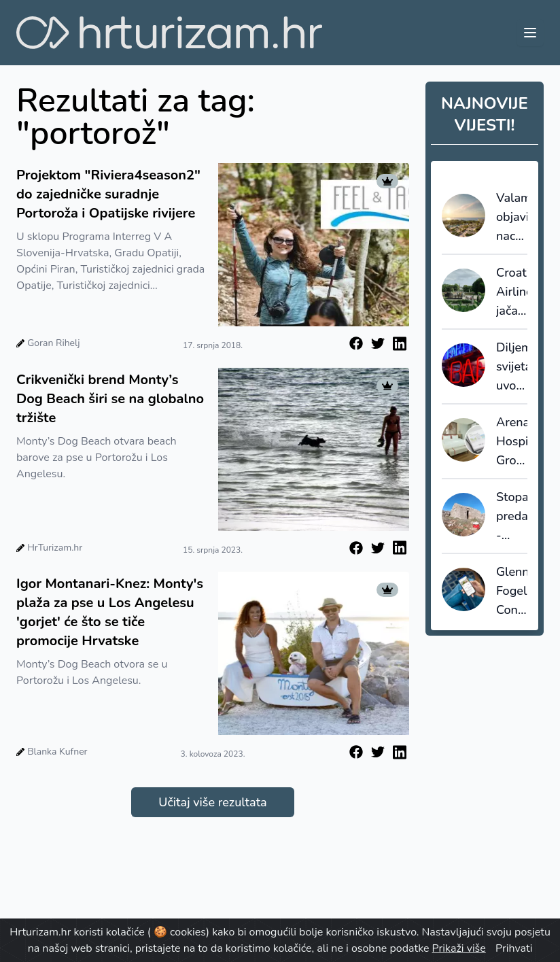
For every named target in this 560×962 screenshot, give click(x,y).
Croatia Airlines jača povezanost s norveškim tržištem (512, 292)
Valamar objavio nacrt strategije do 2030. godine (512, 218)
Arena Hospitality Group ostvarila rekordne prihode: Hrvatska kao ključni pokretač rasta (512, 442)
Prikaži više (459, 948)
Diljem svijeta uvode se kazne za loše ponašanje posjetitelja (512, 367)
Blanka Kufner (57, 752)
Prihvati (514, 948)
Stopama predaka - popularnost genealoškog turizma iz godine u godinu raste (512, 517)
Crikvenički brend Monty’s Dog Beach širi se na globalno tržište (110, 399)
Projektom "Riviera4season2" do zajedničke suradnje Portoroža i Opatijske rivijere (108, 194)
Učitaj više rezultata (212, 802)
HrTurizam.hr (55, 548)
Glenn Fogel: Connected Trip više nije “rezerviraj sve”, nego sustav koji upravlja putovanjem (512, 591)
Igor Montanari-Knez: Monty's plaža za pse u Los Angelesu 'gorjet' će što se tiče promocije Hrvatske (110, 612)
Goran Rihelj (53, 343)
